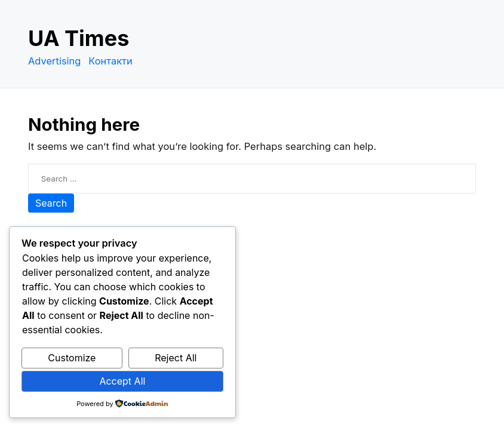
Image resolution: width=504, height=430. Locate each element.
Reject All (176, 358)
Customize (72, 358)
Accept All (122, 381)
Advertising (54, 61)
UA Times (79, 38)
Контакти (110, 61)
